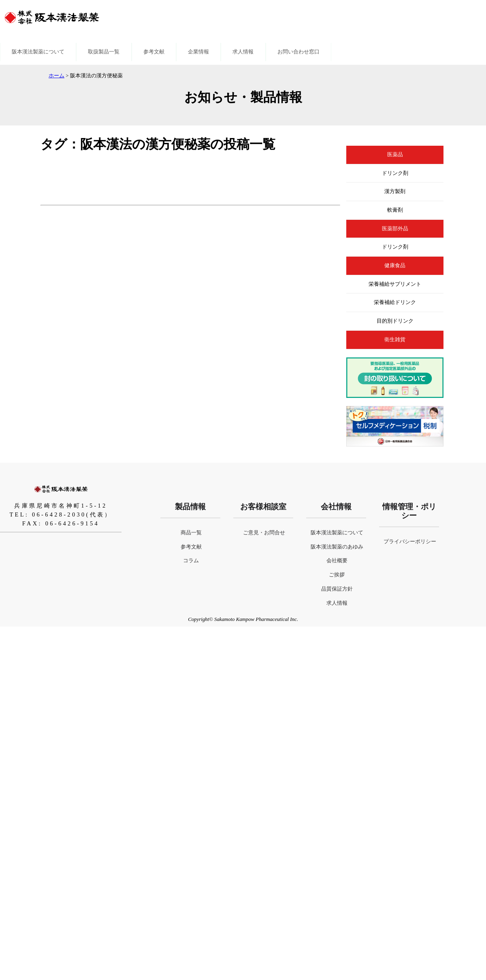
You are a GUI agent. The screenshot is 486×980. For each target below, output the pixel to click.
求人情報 (243, 52)
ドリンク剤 (395, 173)
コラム (191, 561)
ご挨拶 (337, 575)
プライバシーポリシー (410, 542)
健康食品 (395, 266)
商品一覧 (191, 533)
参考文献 (154, 52)
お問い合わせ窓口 (298, 52)
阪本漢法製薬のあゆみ (337, 547)
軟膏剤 (395, 210)
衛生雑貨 (395, 340)
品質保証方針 (337, 589)
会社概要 (337, 561)
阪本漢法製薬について (38, 52)
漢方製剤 (395, 191)
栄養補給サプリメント (395, 284)
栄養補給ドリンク (395, 302)
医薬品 (395, 155)
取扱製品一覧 (104, 52)
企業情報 (198, 52)
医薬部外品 (395, 229)
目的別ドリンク (395, 321)
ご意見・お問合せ (264, 533)
